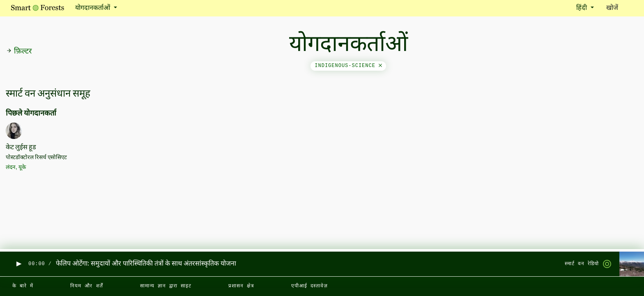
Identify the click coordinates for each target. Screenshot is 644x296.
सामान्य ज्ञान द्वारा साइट (166, 286)
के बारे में (23, 286)
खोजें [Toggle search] (619, 8)
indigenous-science (348, 66)
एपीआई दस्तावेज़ (309, 286)
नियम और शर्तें (86, 286)
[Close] (380, 66)
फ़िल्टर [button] (19, 51)
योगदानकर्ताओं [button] (93, 8)
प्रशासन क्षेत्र (241, 286)
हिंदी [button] (582, 8)
